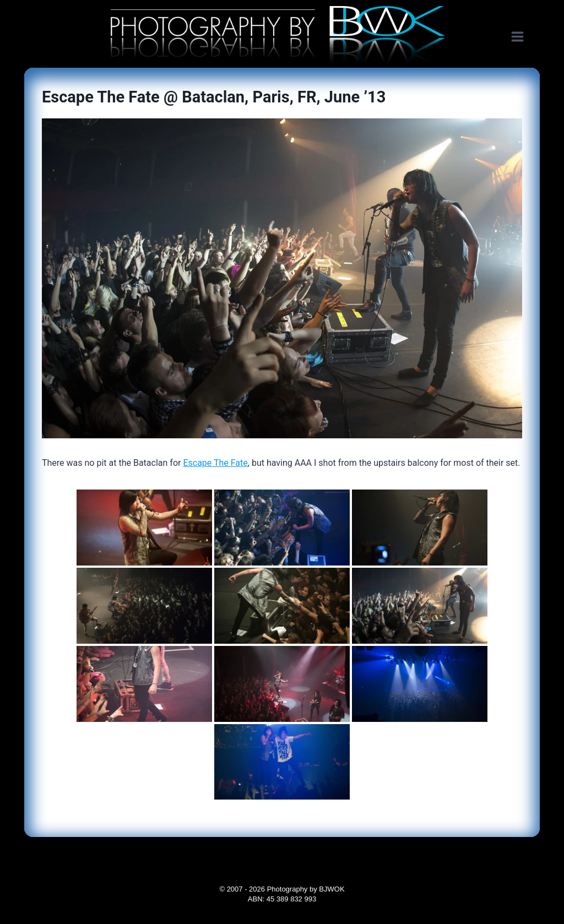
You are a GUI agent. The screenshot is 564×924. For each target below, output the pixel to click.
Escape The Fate (215, 463)
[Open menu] (523, 37)
